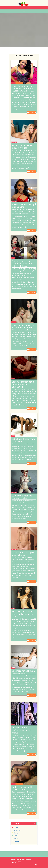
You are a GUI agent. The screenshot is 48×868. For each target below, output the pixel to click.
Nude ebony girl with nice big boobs (22, 788)
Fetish (13, 379)
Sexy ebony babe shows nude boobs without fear (24, 87)
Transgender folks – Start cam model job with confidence (22, 264)
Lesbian (13, 322)
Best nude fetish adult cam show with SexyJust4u (23, 384)
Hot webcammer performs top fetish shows (21, 730)
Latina (13, 258)
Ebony (13, 83)
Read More (32, 112)
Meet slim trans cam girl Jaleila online (24, 206)
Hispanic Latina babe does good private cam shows (23, 614)
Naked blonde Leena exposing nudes (22, 147)
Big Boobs (19, 83)
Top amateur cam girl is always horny (23, 554)
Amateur (14, 142)
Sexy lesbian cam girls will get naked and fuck (23, 326)
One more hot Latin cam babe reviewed (24, 672)
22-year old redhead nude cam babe (22, 497)
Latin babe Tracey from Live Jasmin (23, 440)
